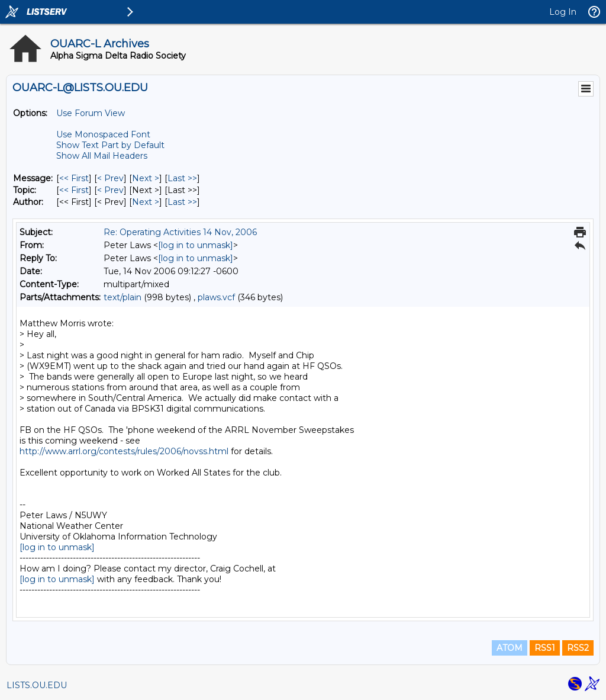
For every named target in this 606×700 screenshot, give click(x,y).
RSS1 (545, 648)
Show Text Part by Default (110, 145)
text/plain (123, 297)
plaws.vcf (216, 297)
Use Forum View (91, 113)
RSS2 (578, 648)
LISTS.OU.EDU (37, 685)
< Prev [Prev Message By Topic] (110, 190)
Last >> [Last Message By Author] (182, 202)
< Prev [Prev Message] (110, 178)
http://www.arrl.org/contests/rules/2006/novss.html (124, 451)
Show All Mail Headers (102, 156)
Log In (563, 12)
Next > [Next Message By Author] (146, 202)
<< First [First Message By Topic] (74, 190)
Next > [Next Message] (146, 178)
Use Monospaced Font (103, 134)
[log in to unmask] (196, 245)
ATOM (510, 648)
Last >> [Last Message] (182, 178)
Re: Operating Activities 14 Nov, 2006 (180, 232)
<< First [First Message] (74, 178)
